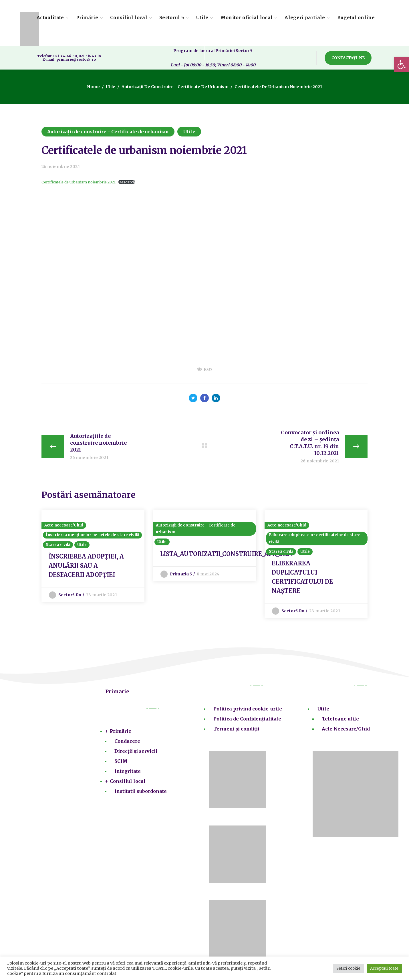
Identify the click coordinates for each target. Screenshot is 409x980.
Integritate (128, 771)
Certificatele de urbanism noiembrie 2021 (79, 182)
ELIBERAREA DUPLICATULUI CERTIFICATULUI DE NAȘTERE (302, 577)
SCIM (121, 761)
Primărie (121, 731)
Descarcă (127, 182)
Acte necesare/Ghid (64, 525)
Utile (111, 87)
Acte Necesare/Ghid (346, 729)
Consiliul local (128, 781)
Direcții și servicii (136, 751)
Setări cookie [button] (348, 968)
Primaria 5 (181, 574)
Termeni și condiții (236, 729)
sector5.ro (70, 595)
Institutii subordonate (141, 791)
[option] (93, 556)
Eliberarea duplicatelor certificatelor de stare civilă (315, 538)
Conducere (127, 741)
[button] (402, 65)
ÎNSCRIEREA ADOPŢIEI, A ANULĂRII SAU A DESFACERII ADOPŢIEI (86, 566)
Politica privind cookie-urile (248, 709)
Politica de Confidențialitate (247, 719)
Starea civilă (58, 545)
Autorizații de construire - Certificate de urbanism (175, 87)
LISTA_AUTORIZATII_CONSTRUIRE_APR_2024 (227, 554)
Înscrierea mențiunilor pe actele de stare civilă (92, 535)
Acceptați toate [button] (384, 968)
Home (94, 87)
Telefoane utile (340, 719)
